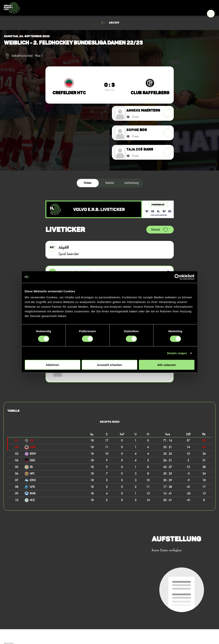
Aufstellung (131, 183)
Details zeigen (177, 353)
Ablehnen (52, 365)
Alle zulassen (166, 365)
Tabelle (110, 183)
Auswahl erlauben (109, 365)
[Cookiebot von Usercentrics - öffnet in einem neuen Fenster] (177, 277)
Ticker (88, 183)
